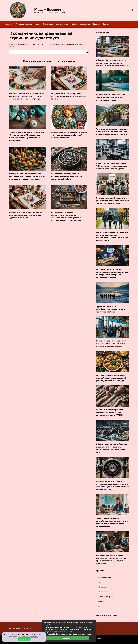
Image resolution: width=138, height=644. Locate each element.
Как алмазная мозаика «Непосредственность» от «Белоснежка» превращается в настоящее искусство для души (66, 216)
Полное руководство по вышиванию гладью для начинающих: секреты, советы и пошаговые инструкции (27, 96)
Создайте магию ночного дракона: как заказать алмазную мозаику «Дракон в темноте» (26, 215)
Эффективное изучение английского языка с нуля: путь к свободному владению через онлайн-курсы (112, 522)
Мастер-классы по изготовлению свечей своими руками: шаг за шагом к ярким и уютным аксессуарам (27, 176)
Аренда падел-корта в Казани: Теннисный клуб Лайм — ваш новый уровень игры (111, 97)
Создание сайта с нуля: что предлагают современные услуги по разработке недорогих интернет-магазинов (112, 273)
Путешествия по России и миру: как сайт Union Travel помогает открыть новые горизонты (111, 343)
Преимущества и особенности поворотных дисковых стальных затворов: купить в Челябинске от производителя (112, 485)
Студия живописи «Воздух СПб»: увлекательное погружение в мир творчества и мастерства (112, 200)
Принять (67, 638)
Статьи (106, 24)
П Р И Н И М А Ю (24, 639)
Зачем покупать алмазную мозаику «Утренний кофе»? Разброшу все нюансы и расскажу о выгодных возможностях (27, 136)
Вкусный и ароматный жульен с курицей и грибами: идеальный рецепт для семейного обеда (111, 378)
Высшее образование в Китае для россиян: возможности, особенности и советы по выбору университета (112, 236)
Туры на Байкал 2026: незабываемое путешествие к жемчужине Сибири (110, 309)
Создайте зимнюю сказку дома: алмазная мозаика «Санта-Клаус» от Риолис (69, 96)
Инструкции (48, 24)
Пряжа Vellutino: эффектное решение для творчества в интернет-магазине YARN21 (110, 412)
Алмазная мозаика (24, 24)
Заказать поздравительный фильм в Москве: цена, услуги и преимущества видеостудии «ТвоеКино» (111, 559)
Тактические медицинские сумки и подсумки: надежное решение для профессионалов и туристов (112, 132)
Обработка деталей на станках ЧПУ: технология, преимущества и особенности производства (112, 166)
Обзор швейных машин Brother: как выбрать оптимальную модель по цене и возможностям (112, 63)
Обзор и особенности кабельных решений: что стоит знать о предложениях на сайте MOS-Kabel (112, 448)
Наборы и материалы (80, 24)
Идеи (37, 24)
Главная (9, 24)
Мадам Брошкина (49, 9)
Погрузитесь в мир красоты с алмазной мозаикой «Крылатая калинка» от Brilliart (66, 176)
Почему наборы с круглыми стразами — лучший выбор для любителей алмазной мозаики (69, 135)
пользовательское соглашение (28, 637)
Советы (96, 24)
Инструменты (62, 24)
